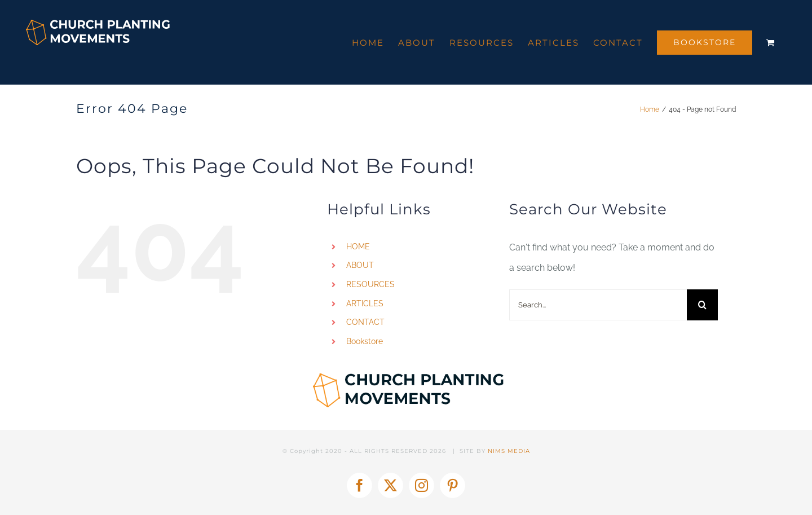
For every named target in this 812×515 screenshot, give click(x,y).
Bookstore (365, 341)
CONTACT (365, 322)
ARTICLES (365, 303)
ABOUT (360, 265)
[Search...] (598, 305)
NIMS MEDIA (509, 451)
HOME (358, 247)
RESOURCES (370, 284)
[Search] (702, 305)
